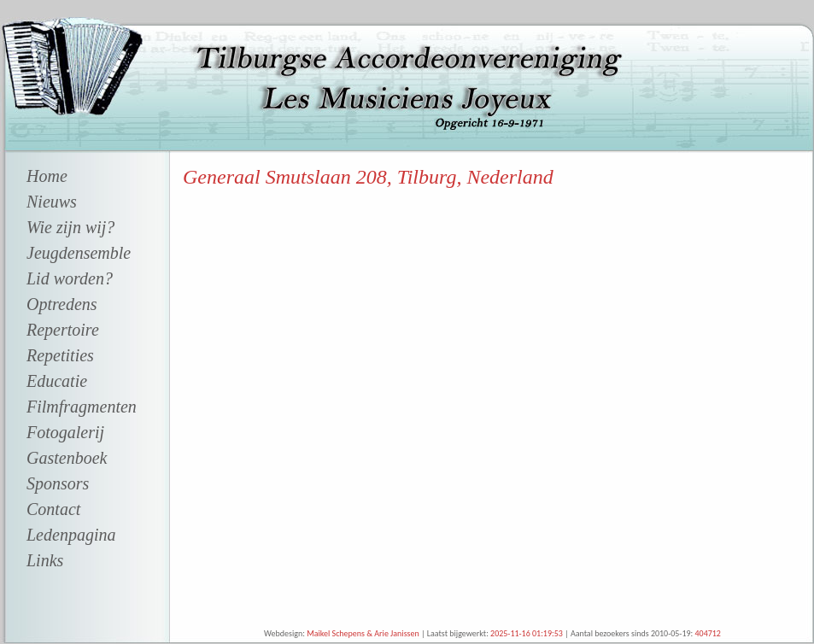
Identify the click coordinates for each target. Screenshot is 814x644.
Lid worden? (70, 278)
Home (47, 176)
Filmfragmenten (82, 407)
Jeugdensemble (79, 253)
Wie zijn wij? (70, 227)
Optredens (62, 304)
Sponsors (58, 483)
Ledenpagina (71, 535)
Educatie (57, 381)
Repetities (60, 355)
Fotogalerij (65, 432)
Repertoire (63, 330)
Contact (53, 509)
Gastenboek (67, 458)
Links (45, 560)
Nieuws (52, 202)
